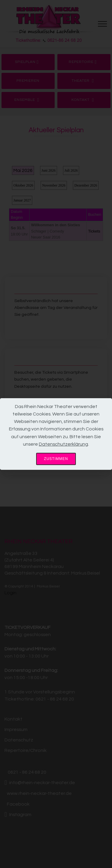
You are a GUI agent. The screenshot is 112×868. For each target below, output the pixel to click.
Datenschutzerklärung (63, 444)
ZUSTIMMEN (56, 459)
